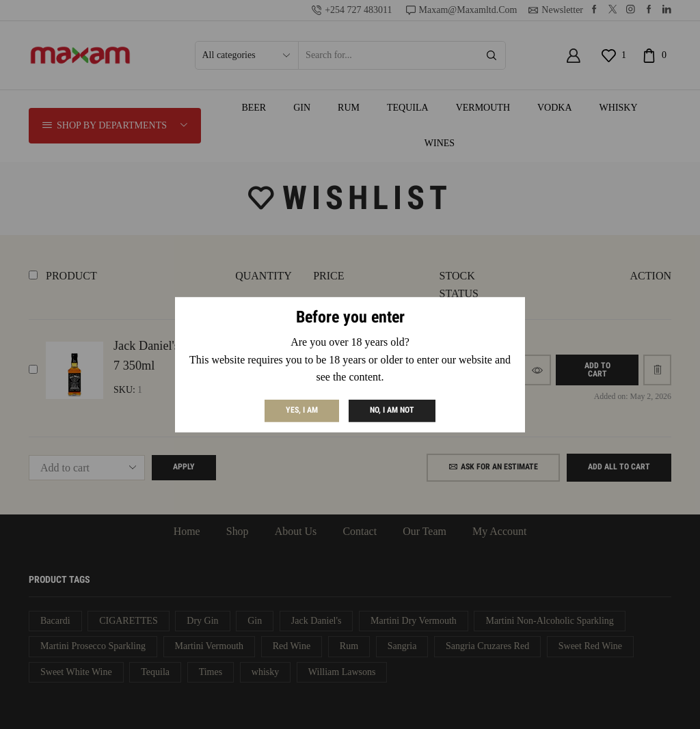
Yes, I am (302, 410)
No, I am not (392, 410)
